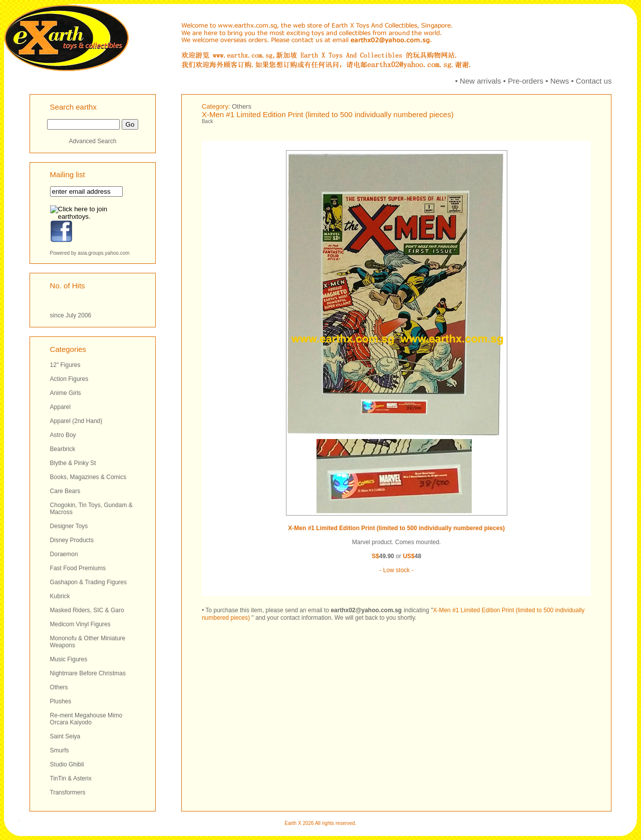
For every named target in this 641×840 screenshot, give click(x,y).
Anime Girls (66, 393)
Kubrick (60, 596)
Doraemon (64, 554)
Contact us (594, 81)
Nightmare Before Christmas (88, 673)
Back (207, 121)
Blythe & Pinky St (73, 463)
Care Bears (65, 491)
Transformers (68, 792)
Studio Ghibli (67, 764)
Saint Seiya (65, 736)
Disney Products (72, 540)
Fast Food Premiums (78, 568)
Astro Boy (63, 435)
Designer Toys (69, 526)
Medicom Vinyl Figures (80, 624)
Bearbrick (63, 449)
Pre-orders (526, 81)
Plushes (61, 701)
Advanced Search (93, 141)
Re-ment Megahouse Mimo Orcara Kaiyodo (86, 719)
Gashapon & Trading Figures (88, 582)
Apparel (60, 407)
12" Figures (65, 365)
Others (59, 687)
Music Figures (69, 659)
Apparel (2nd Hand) (76, 421)
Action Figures (69, 379)
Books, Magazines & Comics (88, 477)
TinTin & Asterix (71, 778)
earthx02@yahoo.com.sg (366, 610)
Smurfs (60, 750)
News (560, 81)
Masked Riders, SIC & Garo (87, 610)
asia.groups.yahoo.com (103, 253)
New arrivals (480, 81)
